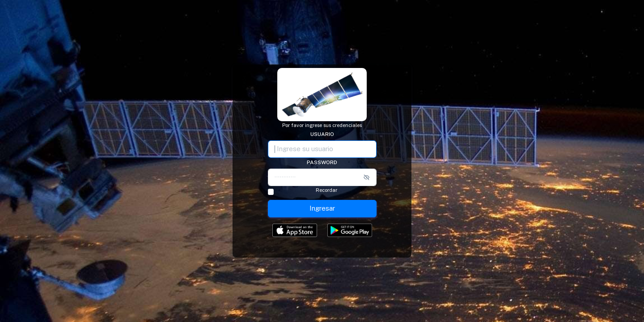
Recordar (326, 190)
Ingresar (322, 208)
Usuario (322, 134)
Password (322, 162)
